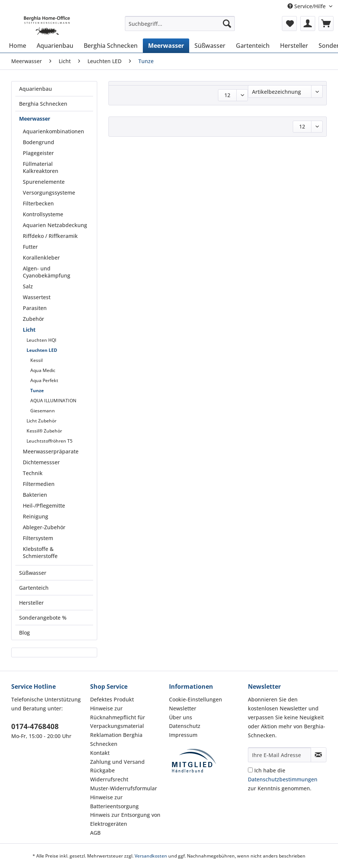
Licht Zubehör (42, 421)
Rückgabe (102, 770)
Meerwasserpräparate (51, 451)
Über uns (181, 717)
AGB (95, 833)
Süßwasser (33, 573)
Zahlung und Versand (117, 762)
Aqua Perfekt (44, 380)
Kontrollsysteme (43, 214)
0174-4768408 (35, 726)
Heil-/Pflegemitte (44, 506)
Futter (30, 247)
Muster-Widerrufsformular (124, 788)
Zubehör (33, 319)
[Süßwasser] (210, 46)
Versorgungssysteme (49, 193)
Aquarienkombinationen (53, 131)
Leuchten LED (42, 350)
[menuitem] (180, 27)
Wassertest (37, 297)
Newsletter (183, 708)
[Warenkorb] (326, 24)
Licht (29, 330)
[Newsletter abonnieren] (319, 755)
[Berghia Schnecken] (111, 46)
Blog (24, 633)
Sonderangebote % (43, 618)
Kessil (36, 360)
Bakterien (35, 495)
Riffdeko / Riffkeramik (50, 236)
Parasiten (35, 308)
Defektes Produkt (112, 699)
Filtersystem (38, 538)
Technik (33, 473)
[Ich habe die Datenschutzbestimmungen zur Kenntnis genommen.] (250, 770)
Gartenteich (34, 588)
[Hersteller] (294, 46)
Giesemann (43, 411)
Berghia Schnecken (43, 104)
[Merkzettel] (289, 24)
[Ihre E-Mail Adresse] (279, 755)
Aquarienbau (36, 89)
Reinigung (36, 516)
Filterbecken (38, 203)
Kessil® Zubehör (44, 431)
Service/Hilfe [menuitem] (307, 6)
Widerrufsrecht (109, 779)
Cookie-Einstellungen (196, 699)
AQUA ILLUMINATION (53, 401)
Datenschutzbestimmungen (283, 779)
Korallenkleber (41, 258)
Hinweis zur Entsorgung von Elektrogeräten (125, 819)
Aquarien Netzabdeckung (55, 225)
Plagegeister (38, 153)
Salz (28, 286)
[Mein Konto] (308, 24)
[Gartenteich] (253, 46)
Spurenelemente (44, 182)
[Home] (18, 46)
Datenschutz (185, 726)
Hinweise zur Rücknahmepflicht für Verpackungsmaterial (118, 717)
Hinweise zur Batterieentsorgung (114, 802)
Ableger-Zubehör (44, 527)
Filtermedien (39, 484)
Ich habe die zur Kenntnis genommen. (283, 779)
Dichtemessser (41, 462)
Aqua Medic (43, 370)
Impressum (183, 735)
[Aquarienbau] (55, 46)
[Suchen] (227, 24)
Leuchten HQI (42, 340)
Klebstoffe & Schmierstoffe (40, 552)
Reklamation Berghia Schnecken (116, 739)
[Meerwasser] (166, 46)
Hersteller (31, 603)
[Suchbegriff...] (180, 24)
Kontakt (100, 753)
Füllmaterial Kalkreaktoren (41, 167)
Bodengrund (39, 142)
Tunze (37, 390)
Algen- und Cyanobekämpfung (47, 272)
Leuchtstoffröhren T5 (50, 441)
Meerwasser (35, 119)
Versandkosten (151, 856)
